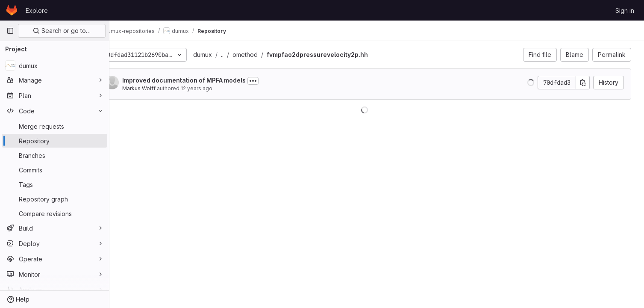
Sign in (625, 10)
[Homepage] (12, 10)
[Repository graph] (54, 199)
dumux (224, 55)
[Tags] (54, 184)
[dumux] (54, 65)
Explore (37, 10)
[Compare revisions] (54, 213)
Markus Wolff (161, 88)
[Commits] (54, 170)
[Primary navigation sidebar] (10, 31)
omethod (267, 55)
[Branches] (54, 155)
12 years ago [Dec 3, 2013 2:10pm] (218, 88)
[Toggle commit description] (275, 81)
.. (244, 55)
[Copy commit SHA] (585, 83)
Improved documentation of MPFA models (206, 80)
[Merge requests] (54, 126)
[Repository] (54, 141)
